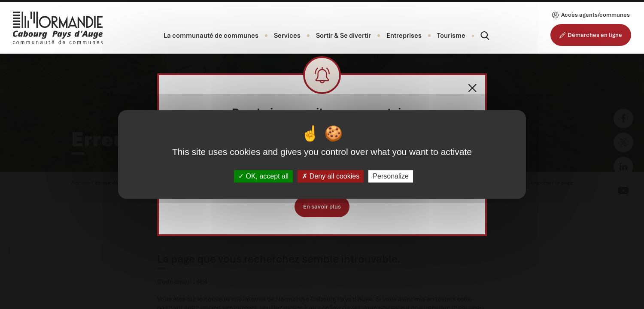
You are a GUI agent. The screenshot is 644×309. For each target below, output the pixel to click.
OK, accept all (263, 176)
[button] (211, 36)
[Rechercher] (477, 36)
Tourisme (451, 36)
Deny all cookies (331, 176)
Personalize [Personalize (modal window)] (391, 176)
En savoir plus (322, 207)
